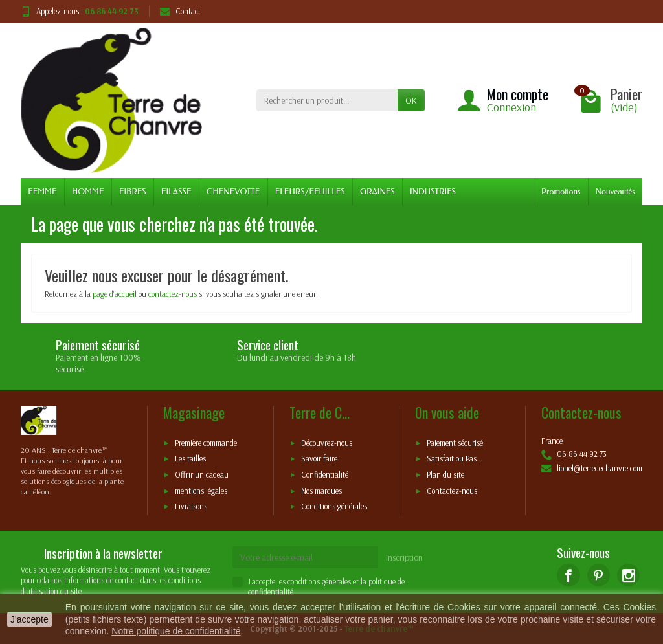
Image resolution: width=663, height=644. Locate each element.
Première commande (206, 443)
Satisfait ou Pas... (455, 459)
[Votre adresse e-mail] (306, 557)
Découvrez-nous (327, 443)
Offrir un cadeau (202, 475)
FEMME (42, 191)
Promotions (561, 191)
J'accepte (29, 619)
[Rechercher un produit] (327, 100)
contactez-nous (173, 294)
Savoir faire (319, 459)
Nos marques (321, 491)
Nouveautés (615, 191)
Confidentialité (325, 475)
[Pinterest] (599, 575)
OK (411, 100)
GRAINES (377, 191)
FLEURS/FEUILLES (310, 191)
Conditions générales (334, 507)
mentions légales (201, 491)
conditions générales (319, 581)
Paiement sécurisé (455, 443)
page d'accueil (115, 294)
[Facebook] (568, 575)
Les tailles (190, 459)
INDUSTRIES (433, 191)
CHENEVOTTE (233, 191)
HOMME (88, 191)
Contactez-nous (452, 491)
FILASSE (176, 191)
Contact (180, 11)
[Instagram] (628, 575)
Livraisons (191, 507)
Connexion (511, 107)
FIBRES (133, 191)
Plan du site (445, 475)
